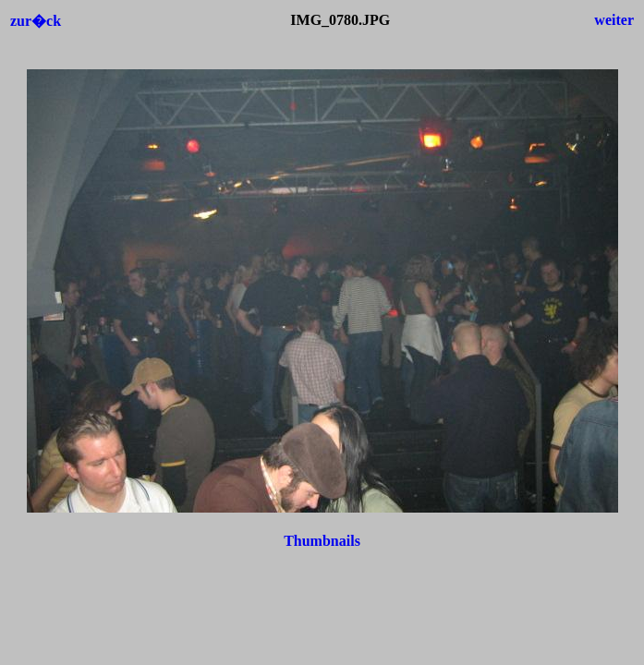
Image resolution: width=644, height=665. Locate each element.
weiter (614, 20)
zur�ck (36, 21)
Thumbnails (322, 541)
